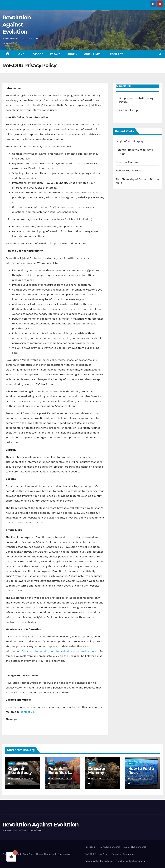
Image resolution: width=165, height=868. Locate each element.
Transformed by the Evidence (130, 861)
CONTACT (117, 54)
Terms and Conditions (123, 854)
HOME (21, 54)
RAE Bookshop (129, 110)
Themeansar (64, 854)
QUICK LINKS (93, 54)
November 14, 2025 (22, 778)
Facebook (90, 847)
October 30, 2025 (102, 778)
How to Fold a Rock (128, 171)
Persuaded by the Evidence (99, 861)
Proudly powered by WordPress (19, 854)
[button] (160, 54)
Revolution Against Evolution (17, 25)
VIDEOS (38, 54)
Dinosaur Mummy (127, 162)
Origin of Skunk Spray (130, 141)
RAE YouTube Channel (109, 847)
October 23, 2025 (142, 778)
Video (12, 763)
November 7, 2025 (62, 778)
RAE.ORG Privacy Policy (97, 854)
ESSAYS (55, 54)
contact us (27, 712)
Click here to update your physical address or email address (60, 651)
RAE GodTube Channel (134, 847)
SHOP (71, 54)
